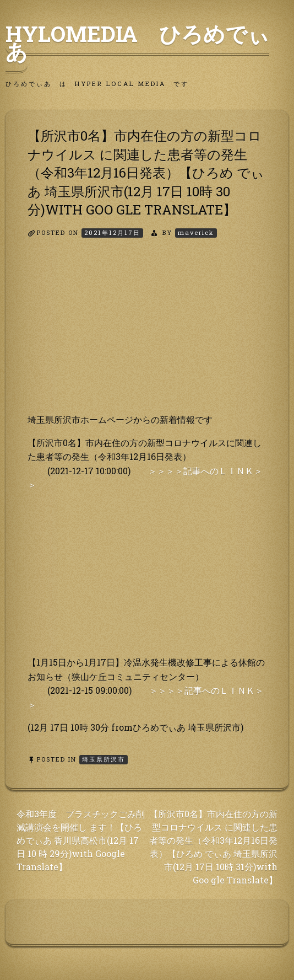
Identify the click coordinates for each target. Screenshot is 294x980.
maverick (196, 232)
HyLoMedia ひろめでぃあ (137, 42)
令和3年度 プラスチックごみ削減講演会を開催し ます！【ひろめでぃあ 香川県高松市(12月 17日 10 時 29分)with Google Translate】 (81, 840)
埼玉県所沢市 (104, 759)
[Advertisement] (147, 335)
